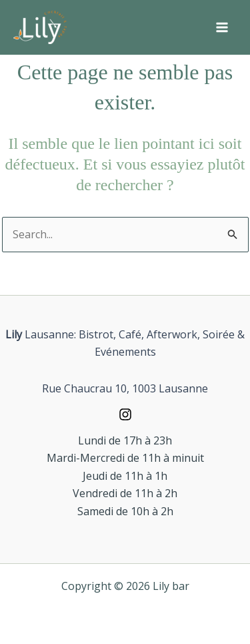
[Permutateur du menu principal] (222, 27)
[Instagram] (125, 414)
